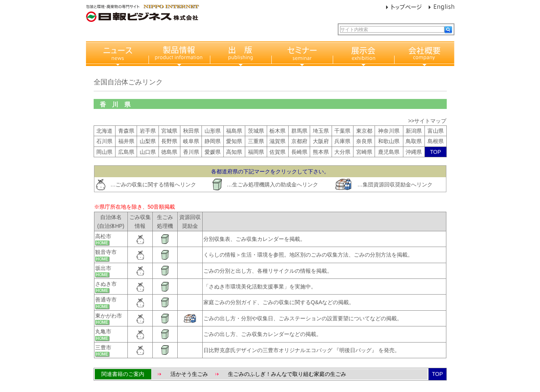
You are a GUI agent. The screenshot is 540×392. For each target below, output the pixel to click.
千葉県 (342, 131)
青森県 (126, 131)
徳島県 (169, 152)
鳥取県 (414, 141)
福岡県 (256, 152)
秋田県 (191, 131)
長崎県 (299, 152)
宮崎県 (364, 152)
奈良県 (364, 141)
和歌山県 (389, 141)
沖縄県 (414, 152)
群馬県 (299, 131)
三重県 (256, 141)
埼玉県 (321, 131)
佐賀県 (277, 152)
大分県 (342, 152)
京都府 (299, 141)
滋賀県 (277, 141)
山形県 (213, 131)
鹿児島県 (389, 152)
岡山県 (104, 152)
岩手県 (148, 131)
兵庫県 (342, 141)
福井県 (126, 141)
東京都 (364, 131)
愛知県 (234, 141)
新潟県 (414, 131)
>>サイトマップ (427, 121)
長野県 (169, 141)
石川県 (104, 141)
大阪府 (321, 141)
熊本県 (321, 152)
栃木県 (277, 131)
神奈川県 (389, 131)
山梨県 (148, 141)
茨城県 (256, 131)
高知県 (234, 152)
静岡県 (213, 141)
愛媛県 (213, 152)
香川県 (191, 152)
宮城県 (169, 131)
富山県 (436, 131)
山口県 (148, 152)
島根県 (436, 141)
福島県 (234, 131)
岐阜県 (191, 141)
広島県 (126, 152)
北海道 (104, 131)
